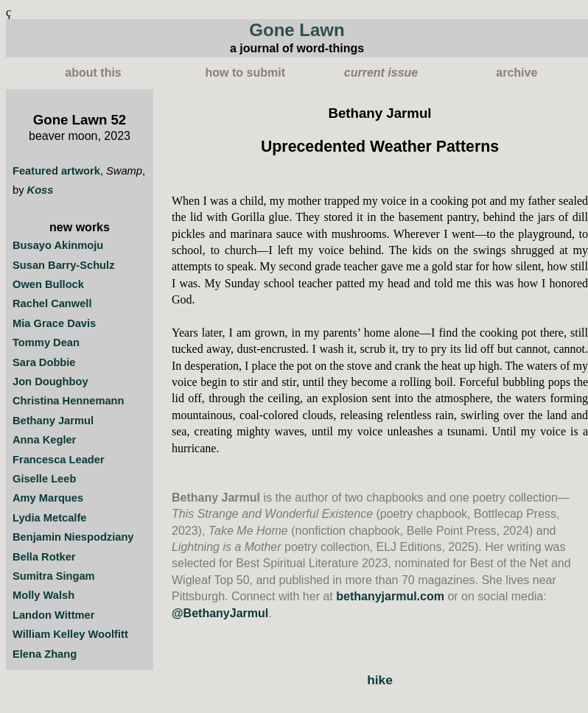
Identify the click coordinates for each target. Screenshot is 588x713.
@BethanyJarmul (220, 613)
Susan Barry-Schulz (63, 265)
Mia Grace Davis (54, 323)
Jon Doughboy (50, 382)
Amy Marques (48, 498)
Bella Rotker (44, 557)
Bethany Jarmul (53, 421)
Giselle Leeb (44, 479)
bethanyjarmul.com (390, 596)
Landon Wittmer (53, 615)
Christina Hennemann (68, 401)
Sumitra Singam (54, 576)
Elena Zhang (45, 654)
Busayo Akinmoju (58, 245)
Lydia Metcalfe (49, 518)
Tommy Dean (46, 343)
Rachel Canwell (52, 303)
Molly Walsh (43, 595)
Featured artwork (56, 171)
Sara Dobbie (44, 362)
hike (380, 680)
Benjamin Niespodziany (73, 537)
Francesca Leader (59, 460)
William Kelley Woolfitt (70, 634)
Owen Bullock (48, 284)
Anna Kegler (44, 440)
